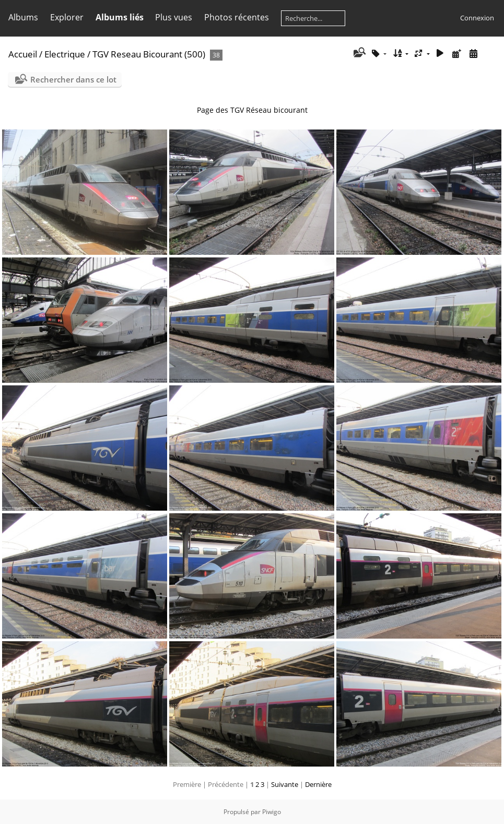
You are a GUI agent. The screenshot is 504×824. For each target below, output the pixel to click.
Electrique (65, 54)
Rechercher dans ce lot (73, 79)
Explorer (67, 17)
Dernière (318, 784)
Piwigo (272, 812)
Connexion (477, 18)
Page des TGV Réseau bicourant (252, 110)
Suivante (285, 784)
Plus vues (174, 17)
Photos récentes (237, 17)
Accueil (23, 54)
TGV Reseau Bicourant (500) (149, 54)
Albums (23, 17)
